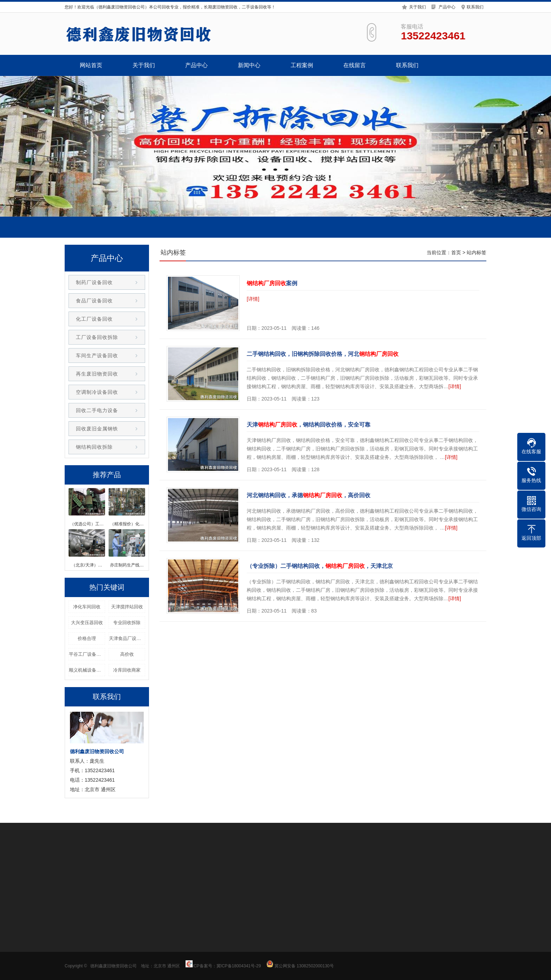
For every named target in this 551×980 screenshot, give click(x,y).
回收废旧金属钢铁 (97, 429)
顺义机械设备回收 (87, 670)
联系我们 (475, 4)
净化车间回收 (87, 607)
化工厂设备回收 (94, 319)
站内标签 (477, 252)
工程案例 (302, 65)
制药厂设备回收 (94, 282)
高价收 (127, 654)
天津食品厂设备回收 (127, 638)
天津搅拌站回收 (127, 607)
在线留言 (355, 65)
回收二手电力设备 (97, 410)
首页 (456, 252)
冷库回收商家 (127, 670)
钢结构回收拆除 (94, 447)
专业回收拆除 (127, 623)
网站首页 (91, 65)
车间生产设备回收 (97, 356)
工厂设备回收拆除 (97, 337)
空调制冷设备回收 (97, 392)
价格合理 (87, 638)
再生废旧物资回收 (97, 374)
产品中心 (447, 4)
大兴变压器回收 (87, 623)
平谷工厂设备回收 (87, 654)
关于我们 (417, 4)
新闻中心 (249, 65)
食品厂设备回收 (94, 301)
